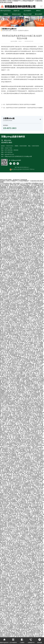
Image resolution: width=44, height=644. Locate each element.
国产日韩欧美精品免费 (19, 375)
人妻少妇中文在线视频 (16, 197)
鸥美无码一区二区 (10, 325)
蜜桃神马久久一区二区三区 (9, 382)
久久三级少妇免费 (27, 222)
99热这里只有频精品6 (12, 482)
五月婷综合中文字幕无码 (23, 541)
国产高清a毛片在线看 (7, 381)
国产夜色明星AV (4, 212)
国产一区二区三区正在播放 (7, 225)
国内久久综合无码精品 (6, 413)
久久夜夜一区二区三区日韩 (24, 424)
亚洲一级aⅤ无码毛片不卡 (25, 416)
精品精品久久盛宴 (20, 463)
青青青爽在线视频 (28, 188)
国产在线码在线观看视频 (30, 521)
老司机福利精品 (14, 265)
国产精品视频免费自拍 (10, 332)
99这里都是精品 (25, 256)
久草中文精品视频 (14, 338)
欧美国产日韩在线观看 (34, 548)
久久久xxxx (15, 477)
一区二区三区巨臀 (14, 575)
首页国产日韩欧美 (35, 266)
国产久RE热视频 (21, 363)
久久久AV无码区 (12, 596)
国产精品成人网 (32, 431)
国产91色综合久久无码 (26, 201)
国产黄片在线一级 (31, 388)
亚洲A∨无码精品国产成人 (11, 568)
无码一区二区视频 (31, 569)
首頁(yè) (15, 30)
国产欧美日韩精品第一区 (37, 212)
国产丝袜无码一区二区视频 (22, 374)
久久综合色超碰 (22, 369)
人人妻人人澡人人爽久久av (31, 619)
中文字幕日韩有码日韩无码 (20, 527)
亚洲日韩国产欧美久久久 (18, 520)
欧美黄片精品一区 (28, 468)
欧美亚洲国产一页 (5, 335)
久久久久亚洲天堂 (22, 613)
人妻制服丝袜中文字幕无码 (28, 617)
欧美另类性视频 (13, 212)
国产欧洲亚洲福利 (9, 368)
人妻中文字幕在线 (29, 306)
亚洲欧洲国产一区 (38, 300)
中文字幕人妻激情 (31, 356)
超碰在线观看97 (22, 298)
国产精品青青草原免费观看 (9, 196)
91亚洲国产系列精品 (37, 246)
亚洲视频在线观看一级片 (12, 401)
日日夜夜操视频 (31, 502)
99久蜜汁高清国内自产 (15, 461)
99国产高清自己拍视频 (22, 409)
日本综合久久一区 (17, 237)
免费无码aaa (7, 532)
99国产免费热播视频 (11, 190)
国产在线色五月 (27, 510)
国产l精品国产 (10, 498)
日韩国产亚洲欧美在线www (10, 629)
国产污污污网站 (31, 242)
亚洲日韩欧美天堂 (27, 197)
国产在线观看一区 (17, 430)
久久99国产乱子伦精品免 (33, 230)
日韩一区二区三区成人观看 (26, 200)
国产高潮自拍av (8, 567)
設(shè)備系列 (27, 11)
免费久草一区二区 (11, 337)
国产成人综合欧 (22, 583)
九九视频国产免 (16, 400)
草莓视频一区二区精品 (15, 294)
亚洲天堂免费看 (7, 430)
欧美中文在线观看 (15, 602)
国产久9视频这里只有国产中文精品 (27, 313)
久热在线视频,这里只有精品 (9, 307)
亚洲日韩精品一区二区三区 (34, 223)
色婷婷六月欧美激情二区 (29, 352)
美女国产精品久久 (27, 195)
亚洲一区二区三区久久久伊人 (18, 272)
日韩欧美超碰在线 (33, 523)
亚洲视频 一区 (9, 468)
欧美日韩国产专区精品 (26, 462)
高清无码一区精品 (33, 314)
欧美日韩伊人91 (25, 304)
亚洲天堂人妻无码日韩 (6, 489)
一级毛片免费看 (32, 623)
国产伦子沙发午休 (30, 634)
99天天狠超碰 (24, 335)
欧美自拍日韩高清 (32, 338)
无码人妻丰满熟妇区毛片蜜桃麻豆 (20, 359)
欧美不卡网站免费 (22, 407)
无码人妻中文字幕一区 (25, 265)
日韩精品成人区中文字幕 (16, 362)
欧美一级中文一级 (23, 623)
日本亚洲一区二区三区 (30, 505)
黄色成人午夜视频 (38, 342)
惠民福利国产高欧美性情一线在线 (18, 479)
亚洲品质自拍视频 (35, 600)
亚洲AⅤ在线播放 (10, 191)
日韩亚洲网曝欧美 (17, 228)
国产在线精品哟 (22, 308)
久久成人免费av (23, 249)
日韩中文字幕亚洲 (18, 490)
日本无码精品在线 (7, 486)
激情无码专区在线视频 (23, 307)
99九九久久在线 (31, 298)
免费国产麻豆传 (24, 282)
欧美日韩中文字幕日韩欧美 (14, 459)
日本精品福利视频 (5, 582)
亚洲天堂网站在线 (15, 534)
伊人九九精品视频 (26, 183)
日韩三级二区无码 (24, 496)
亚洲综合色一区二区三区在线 (23, 519)
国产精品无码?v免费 (8, 609)
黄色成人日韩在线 (11, 230)
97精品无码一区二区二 (36, 236)
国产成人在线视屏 (25, 377)
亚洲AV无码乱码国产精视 (33, 442)
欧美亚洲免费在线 (38, 334)
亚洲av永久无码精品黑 (29, 595)
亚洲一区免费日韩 (36, 461)
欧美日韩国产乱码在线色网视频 (15, 626)
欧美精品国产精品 (9, 284)
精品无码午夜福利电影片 (12, 218)
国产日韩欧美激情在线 (31, 545)
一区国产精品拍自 (26, 395)
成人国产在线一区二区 (15, 540)
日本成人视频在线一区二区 (28, 602)
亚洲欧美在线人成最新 (8, 244)
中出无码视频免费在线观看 (29, 187)
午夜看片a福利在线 (5, 589)
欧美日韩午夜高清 (14, 496)
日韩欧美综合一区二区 (37, 433)
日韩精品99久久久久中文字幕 (18, 264)
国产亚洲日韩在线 (35, 232)
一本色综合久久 (35, 362)
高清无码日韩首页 (19, 225)
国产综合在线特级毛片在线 (11, 528)
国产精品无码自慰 (13, 341)
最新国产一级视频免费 (16, 615)
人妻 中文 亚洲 (6, 265)
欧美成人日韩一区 (22, 340)
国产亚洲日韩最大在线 (11, 340)
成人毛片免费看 (6, 471)
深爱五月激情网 (34, 404)
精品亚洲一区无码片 (26, 537)
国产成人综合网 (35, 510)
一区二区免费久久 (37, 289)
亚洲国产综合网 (7, 506)
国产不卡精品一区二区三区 (9, 503)
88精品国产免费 (30, 272)
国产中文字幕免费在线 (35, 484)
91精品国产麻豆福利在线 (21, 260)
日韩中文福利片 (17, 183)
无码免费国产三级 (11, 628)
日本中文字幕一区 (35, 317)
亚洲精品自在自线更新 (35, 471)
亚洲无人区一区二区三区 (32, 276)
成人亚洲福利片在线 (12, 348)
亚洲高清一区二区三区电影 (28, 354)
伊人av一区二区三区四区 (34, 194)
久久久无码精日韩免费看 (11, 495)
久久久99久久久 (37, 250)
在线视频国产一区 (14, 574)
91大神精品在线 (22, 502)
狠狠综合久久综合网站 (17, 587)
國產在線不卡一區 (24, 358)
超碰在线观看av (8, 339)
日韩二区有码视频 (7, 488)
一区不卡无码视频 (35, 186)
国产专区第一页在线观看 (11, 319)
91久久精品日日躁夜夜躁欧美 (10, 242)
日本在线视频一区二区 (14, 462)
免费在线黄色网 (21, 382)
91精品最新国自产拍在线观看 (28, 278)
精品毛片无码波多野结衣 (25, 589)
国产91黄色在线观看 (21, 442)
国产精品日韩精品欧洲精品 (34, 231)
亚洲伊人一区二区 (8, 429)
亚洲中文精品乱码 (12, 613)
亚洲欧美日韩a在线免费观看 (28, 290)
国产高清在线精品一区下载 (27, 547)
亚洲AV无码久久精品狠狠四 (12, 296)
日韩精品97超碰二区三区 (18, 545)
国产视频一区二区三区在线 (36, 234)
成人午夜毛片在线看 (26, 400)
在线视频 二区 (18, 595)
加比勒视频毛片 (17, 207)
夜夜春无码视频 (36, 196)
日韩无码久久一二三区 (6, 538)
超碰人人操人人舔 (10, 409)
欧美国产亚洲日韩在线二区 (14, 203)
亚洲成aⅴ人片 (12, 445)
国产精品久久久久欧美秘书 (15, 324)
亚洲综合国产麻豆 (9, 279)
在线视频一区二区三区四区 (32, 607)
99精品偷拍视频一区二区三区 (18, 458)
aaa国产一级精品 (19, 284)
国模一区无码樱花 (18, 472)
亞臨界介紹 (16, 11)
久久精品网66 (5, 204)
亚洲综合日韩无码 (8, 273)
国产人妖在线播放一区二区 (14, 500)
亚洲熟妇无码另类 (7, 414)
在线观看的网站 (33, 528)
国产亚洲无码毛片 (25, 512)
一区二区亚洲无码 (31, 267)
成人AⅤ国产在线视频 (24, 285)
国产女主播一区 (39, 286)
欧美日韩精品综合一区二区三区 (25, 621)
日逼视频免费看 (22, 451)
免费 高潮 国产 (33, 282)
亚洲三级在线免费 (16, 601)
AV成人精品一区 (18, 510)
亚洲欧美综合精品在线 (12, 285)
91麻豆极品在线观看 (27, 517)
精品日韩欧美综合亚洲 (27, 411)
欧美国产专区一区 (26, 390)
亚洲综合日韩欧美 (19, 635)
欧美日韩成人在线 (29, 239)
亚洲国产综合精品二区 (24, 212)
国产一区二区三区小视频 (24, 629)
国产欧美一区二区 (17, 560)
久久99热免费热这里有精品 (27, 485)
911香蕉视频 (10, 550)
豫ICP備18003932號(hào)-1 (22, 167)
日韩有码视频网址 (19, 244)
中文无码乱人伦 (6, 591)
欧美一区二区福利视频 (35, 198)
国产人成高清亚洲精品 (12, 360)
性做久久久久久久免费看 (33, 279)
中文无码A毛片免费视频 (13, 547)
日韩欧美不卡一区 (15, 493)
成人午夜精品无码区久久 (19, 566)
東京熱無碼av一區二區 (23, 344)
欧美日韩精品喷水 (11, 318)
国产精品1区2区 (24, 198)
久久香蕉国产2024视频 (11, 447)
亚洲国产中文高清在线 (38, 441)
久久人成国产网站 (36, 259)
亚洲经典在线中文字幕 (14, 232)
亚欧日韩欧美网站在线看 (18, 449)
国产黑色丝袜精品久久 (6, 235)
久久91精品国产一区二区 (14, 423)
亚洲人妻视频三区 (35, 361)
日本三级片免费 (16, 436)
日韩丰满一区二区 (24, 574)
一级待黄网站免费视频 (29, 622)
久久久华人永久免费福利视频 (15, 217)
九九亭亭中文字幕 (29, 635)
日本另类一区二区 (24, 471)
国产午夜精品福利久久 (15, 365)
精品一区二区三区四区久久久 (21, 257)
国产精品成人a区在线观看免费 (31, 478)
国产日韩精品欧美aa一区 (32, 415)
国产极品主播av (34, 277)
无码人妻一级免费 (22, 524)
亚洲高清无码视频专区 (15, 386)
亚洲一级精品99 (10, 222)
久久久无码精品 (17, 339)
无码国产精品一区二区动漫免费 (14, 620)
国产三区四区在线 (17, 486)
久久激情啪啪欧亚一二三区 (19, 356)
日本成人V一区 (31, 458)
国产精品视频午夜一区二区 (24, 503)
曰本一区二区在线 (21, 332)
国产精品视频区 (16, 470)
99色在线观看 (7, 440)
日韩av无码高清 (28, 250)
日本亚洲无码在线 (25, 317)
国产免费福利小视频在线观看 (21, 262)
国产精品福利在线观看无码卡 (31, 626)
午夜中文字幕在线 (15, 617)
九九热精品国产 (39, 454)
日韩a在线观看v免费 (19, 627)
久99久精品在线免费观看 (33, 269)
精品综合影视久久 (16, 304)
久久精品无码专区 (34, 307)
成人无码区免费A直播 (7, 331)
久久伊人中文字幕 (10, 194)
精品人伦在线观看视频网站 (34, 578)
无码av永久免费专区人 (27, 601)
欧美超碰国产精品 (29, 483)
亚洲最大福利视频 (17, 396)
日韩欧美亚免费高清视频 (15, 408)
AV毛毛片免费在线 (8, 202)
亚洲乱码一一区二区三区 (23, 258)
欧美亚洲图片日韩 (5, 580)
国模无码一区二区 (16, 454)
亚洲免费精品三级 (36, 183)
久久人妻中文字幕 (16, 397)
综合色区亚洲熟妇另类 (35, 403)
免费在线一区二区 (37, 560)
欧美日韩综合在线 (20, 464)
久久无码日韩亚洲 (22, 491)
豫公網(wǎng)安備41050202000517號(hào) (22, 169)
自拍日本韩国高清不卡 (12, 465)
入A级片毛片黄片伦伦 (31, 557)
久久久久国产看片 (39, 635)
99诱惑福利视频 (8, 417)
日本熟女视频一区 (7, 415)
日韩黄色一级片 (21, 557)
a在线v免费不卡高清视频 (28, 365)
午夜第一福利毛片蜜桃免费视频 (21, 202)
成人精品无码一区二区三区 (34, 369)
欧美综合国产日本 (12, 428)
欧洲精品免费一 (6, 587)
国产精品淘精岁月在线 (20, 279)
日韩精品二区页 (13, 422)
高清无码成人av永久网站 (34, 546)
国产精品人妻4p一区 (22, 455)
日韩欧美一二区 (39, 581)
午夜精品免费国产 (26, 423)
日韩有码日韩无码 (27, 560)
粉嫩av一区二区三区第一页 (27, 373)
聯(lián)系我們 (39, 14)
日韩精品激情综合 (34, 191)
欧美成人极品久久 (30, 603)
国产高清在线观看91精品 (35, 260)
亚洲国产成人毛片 (7, 545)
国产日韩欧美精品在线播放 (9, 305)
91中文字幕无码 (8, 299)
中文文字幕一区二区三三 (6, 347)
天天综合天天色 (17, 567)
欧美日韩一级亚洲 (36, 251)
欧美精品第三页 (18, 381)
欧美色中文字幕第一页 (34, 465)
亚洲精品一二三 (16, 367)
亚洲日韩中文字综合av (17, 565)
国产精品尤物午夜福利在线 (26, 401)
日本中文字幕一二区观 (24, 482)
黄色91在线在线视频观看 (29, 237)
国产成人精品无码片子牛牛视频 (33, 255)
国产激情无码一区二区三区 (16, 466)
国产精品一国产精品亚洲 (9, 383)
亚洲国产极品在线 (28, 579)
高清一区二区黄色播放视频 (17, 387)
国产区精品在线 (4, 365)
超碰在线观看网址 (34, 297)
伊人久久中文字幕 (38, 601)
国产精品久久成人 (33, 335)
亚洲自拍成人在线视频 (11, 583)
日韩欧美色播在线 (34, 518)
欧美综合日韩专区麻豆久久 (32, 463)
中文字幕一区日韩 (20, 325)
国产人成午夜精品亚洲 (34, 372)
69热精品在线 (19, 531)
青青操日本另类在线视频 (15, 187)
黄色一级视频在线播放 (30, 315)
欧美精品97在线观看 (18, 193)
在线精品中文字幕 (36, 554)
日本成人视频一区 (16, 499)
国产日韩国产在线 (27, 441)
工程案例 (6, 14)
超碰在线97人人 (18, 214)
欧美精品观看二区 (35, 396)
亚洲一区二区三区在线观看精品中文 (27, 291)
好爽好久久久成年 (7, 361)
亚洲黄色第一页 (6, 458)
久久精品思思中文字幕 (26, 208)
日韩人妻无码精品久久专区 (26, 334)
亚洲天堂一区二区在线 (8, 483)
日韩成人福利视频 (20, 328)
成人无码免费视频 (11, 443)
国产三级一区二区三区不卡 (22, 277)
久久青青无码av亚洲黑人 (16, 521)
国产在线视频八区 (34, 574)
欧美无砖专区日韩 (21, 552)
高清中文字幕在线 (8, 558)
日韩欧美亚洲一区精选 (28, 553)
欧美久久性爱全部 (21, 205)
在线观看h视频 (26, 396)
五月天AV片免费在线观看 (23, 402)
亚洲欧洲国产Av (6, 630)
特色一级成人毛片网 (32, 308)
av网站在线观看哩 (21, 376)
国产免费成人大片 (10, 519)
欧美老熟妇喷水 (29, 241)
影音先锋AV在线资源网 (30, 353)
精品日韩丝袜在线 (34, 221)
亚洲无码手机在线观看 (14, 616)
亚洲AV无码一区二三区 (14, 290)
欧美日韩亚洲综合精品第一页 (32, 434)
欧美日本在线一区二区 (35, 359)
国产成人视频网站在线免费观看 (8, 455)
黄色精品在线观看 (35, 476)
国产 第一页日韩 (27, 399)
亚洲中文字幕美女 (18, 478)
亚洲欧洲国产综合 (27, 615)
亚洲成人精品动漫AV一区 (28, 248)
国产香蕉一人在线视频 (35, 496)
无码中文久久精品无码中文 (34, 321)
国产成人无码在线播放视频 (27, 555)
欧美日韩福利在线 (7, 239)
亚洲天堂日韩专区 (27, 413)
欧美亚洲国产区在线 (22, 372)
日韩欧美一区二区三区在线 (24, 525)
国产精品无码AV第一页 (21, 314)
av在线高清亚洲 (35, 418)
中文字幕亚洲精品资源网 (21, 469)
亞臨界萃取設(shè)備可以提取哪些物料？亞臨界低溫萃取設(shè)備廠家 (24, 108)
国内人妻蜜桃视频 (30, 636)
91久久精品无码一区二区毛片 (11, 533)
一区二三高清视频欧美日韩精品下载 (30, 296)
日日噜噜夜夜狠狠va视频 (14, 354)
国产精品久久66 (11, 333)
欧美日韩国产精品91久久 (28, 414)
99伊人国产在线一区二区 (34, 270)
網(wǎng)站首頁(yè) (6, 11)
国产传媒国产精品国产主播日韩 (20, 227)
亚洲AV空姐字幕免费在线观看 (24, 576)
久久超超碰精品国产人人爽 (19, 263)
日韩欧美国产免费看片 (29, 466)
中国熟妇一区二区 (7, 421)
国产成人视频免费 (11, 372)
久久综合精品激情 (26, 251)
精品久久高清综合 (16, 326)
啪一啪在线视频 (19, 619)
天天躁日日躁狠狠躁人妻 (20, 417)
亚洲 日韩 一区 (27, 554)
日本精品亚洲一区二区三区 (30, 587)
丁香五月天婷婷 (39, 363)
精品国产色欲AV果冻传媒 (37, 211)
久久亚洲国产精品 (19, 498)
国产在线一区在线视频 (37, 346)
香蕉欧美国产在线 (21, 269)
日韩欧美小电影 (36, 615)
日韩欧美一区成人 (21, 388)
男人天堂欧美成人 (7, 614)
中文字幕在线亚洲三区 (11, 407)
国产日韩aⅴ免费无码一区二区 (29, 367)
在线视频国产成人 (7, 449)
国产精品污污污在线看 (22, 234)
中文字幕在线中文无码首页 (32, 387)
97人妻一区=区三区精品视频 (31, 193)
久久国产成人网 (19, 505)
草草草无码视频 (27, 550)
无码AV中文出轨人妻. (34, 409)
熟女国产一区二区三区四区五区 (8, 424)
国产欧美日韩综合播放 (20, 231)
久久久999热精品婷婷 (9, 463)
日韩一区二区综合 (9, 315)
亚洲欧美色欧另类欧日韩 (14, 512)
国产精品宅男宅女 (21, 275)
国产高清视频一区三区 (28, 420)
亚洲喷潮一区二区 (31, 475)
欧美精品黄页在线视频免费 (16, 188)
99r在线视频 (13, 344)
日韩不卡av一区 (10, 598)
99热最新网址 (11, 418)
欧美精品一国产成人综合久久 (31, 591)
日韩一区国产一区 (17, 399)
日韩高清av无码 (6, 411)
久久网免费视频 (35, 512)
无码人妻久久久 (20, 543)
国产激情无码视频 (31, 271)
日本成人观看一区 (35, 355)
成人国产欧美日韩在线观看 (37, 561)
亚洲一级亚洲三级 (17, 346)
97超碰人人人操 (23, 431)
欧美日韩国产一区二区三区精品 (32, 511)
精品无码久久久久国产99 (17, 301)
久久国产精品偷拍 (34, 262)
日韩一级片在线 (28, 472)
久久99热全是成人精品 (6, 183)
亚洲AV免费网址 (28, 301)
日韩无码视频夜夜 (18, 573)
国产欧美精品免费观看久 (28, 594)
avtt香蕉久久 (38, 483)
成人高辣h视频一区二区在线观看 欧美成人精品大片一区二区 (22, 558)
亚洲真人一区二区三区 (11, 475)
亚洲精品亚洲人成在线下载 (18, 634)
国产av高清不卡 (39, 622)
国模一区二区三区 (28, 531)
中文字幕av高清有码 (9, 548)
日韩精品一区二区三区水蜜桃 (15, 238)
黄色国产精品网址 (28, 565)
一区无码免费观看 (7, 520)
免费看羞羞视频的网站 (22, 305)
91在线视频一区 (30, 363)
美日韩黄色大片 (24, 534)
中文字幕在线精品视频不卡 (28, 470)
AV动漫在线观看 (37, 592)
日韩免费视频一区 (21, 230)
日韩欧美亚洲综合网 (5, 454)
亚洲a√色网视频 (21, 383)
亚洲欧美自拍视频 (38, 579)
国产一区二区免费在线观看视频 (27, 360)
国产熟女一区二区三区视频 (9, 276)
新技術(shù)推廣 (16, 14)
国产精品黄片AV (10, 260)
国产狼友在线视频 (17, 441)
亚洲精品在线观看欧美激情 (26, 293)
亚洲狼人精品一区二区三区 (7, 438)
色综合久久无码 (16, 361)
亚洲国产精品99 (31, 445)
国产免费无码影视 (18, 347)
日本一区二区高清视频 (25, 513)
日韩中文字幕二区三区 (36, 397)
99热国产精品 (38, 444)
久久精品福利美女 (28, 347)
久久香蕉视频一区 (36, 349)
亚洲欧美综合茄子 (9, 469)
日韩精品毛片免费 (6, 499)
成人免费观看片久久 (14, 456)
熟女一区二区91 (22, 475)
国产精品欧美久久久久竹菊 (22, 211)
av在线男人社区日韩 (18, 345)
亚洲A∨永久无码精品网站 (19, 267)
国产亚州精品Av (21, 276)
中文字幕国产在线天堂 (10, 330)
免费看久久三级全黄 (32, 417)
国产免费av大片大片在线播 (29, 620)
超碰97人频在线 (38, 495)
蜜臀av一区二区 (11, 388)
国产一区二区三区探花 (37, 319)
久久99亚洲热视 (21, 596)
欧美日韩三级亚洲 (16, 349)
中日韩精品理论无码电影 (35, 631)
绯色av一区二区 (24, 209)
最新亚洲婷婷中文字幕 (34, 606)
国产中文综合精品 (23, 189)
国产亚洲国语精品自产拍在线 (26, 310)
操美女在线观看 (19, 599)
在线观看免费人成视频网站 (24, 588)
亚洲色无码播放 (4, 434)
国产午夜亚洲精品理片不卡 (36, 224)
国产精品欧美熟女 (36, 395)
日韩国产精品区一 (28, 345)
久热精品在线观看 (24, 530)
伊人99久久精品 (31, 252)
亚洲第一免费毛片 (17, 414)
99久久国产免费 (31, 299)
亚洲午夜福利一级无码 (23, 190)
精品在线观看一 (34, 253)
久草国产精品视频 (5, 581)
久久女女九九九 (27, 246)
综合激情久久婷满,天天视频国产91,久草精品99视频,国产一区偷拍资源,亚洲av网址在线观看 (22, 181)
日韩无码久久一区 (39, 311)
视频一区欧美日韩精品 (27, 473)
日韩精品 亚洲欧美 (24, 297)
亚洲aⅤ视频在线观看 (22, 366)
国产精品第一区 (12, 223)
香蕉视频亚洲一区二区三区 (29, 228)
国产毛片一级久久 (12, 291)
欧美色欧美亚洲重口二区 (28, 567)
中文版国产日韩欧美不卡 (34, 427)
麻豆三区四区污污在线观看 (24, 443)
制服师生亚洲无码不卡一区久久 (33, 612)
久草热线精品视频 (37, 506)
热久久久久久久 (8, 406)
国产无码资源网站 (17, 488)
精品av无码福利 (16, 248)
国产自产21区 (27, 362)
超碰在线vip (21, 241)
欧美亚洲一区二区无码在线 (17, 312)
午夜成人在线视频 (28, 342)
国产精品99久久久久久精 (12, 358)
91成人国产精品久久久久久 (15, 215)
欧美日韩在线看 (36, 499)
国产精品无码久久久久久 (26, 562)
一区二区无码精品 (14, 249)
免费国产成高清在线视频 (35, 209)
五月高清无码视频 (21, 578)
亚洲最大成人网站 (25, 355)
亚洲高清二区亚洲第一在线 (31, 421)
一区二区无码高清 (24, 533)
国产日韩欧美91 (26, 435)
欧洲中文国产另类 (15, 184)
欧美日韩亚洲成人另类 (37, 525)
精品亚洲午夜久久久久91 (28, 294)
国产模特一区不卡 (7, 560)
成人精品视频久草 (19, 315)
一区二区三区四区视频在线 (26, 452)
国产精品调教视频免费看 (23, 628)
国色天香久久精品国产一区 (9, 578)
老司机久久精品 (37, 565)
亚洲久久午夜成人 (17, 413)
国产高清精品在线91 (18, 544)
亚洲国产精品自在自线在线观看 (25, 551)
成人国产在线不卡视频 (17, 554)
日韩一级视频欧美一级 (14, 355)
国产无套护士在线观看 (10, 514)
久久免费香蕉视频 (8, 229)
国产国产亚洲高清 (19, 609)
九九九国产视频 (21, 450)
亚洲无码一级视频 (27, 215)
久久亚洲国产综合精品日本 (12, 600)
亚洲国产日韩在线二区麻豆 (34, 479)
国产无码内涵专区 (7, 441)
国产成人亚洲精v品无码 (25, 243)
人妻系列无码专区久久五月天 (24, 196)
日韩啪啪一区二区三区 (26, 608)
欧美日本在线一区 (29, 609)
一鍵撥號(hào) (31, 640)
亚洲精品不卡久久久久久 (28, 286)
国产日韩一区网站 (17, 385)
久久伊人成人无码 (35, 402)
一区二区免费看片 (30, 273)
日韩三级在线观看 (5, 562)
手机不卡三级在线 (12, 313)
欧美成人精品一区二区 (15, 594)
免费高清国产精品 (14, 416)
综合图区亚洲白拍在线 (32, 451)
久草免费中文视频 (11, 275)
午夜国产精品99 (6, 304)
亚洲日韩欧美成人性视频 (20, 321)
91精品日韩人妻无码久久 (34, 366)
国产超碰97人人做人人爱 (28, 454)
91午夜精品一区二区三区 (8, 603)
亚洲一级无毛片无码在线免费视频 (19, 287)
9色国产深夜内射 (20, 255)
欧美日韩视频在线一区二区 (14, 283)
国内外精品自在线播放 (14, 497)
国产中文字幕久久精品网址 (22, 191)
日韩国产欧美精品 (26, 380)
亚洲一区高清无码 (14, 605)
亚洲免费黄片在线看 (14, 608)
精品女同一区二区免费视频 (35, 407)
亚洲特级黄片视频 (10, 393)
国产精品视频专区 (5, 287)
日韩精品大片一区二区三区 (31, 351)
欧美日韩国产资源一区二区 (17, 306)
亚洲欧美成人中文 (34, 344)
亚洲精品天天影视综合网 (15, 480)
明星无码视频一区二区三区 (35, 558)
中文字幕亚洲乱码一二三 (24, 319)
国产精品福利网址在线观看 (36, 534)
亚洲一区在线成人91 (7, 207)
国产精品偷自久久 (9, 631)
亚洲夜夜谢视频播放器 (27, 203)
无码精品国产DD (34, 541)
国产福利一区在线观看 (18, 509)
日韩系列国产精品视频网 (35, 538)
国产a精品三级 (8, 346)
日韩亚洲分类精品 (33, 527)
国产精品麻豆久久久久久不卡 (14, 352)
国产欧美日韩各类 (12, 491)
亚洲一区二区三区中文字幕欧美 (31, 229)
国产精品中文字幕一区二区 (25, 289)
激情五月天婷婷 (32, 491)
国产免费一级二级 (19, 245)
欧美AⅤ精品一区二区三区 (32, 328)
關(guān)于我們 (27, 14)
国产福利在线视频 (16, 440)
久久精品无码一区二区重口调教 (21, 429)
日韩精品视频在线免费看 (9, 269)
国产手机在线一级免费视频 (31, 217)
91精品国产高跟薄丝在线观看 (11, 492)
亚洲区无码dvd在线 (5, 535)
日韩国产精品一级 (18, 229)
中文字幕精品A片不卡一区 (28, 540)
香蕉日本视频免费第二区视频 (9, 444)
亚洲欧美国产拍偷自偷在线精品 (27, 575)
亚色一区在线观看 (14, 216)
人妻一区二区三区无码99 (8, 427)
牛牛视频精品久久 (15, 320)
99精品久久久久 (19, 353)
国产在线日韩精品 (24, 528)
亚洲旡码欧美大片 (30, 627)
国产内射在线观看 (27, 437)
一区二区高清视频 (17, 437)
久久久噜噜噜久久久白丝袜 (19, 252)
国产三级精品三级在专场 (36, 393)
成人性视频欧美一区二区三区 (25, 341)
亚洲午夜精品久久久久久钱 (11, 530)
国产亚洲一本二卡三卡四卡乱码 (31, 480)
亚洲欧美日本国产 (26, 630)
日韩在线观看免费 (26, 461)
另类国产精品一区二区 (9, 571)
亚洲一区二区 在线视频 (19, 610)
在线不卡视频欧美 (31, 205)
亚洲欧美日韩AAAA (10, 376)
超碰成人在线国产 (28, 238)
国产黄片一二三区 (21, 445)
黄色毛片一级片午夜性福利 (9, 588)
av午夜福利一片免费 (21, 280)
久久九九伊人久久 (14, 224)
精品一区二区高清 (10, 277)
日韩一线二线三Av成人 (31, 450)
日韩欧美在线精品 (15, 411)
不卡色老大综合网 (23, 322)
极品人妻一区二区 (36, 292)
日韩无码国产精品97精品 (23, 318)
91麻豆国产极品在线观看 (24, 259)
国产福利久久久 (21, 514)
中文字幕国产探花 (9, 595)
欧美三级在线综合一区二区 (25, 422)
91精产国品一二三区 (37, 447)
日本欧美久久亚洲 (34, 533)
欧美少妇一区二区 (25, 232)
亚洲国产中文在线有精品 (9, 253)
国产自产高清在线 (32, 249)
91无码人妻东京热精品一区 (19, 614)
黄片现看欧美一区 (32, 524)
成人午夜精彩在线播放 (21, 194)
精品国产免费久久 (26, 499)
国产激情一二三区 (28, 284)
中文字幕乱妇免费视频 (34, 394)
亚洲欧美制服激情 (14, 334)
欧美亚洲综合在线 (14, 586)
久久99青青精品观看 (24, 186)
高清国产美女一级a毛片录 (36, 580)
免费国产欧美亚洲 (31, 331)
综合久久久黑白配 (16, 390)
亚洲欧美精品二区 (35, 430)
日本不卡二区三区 (8, 573)
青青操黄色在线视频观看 (11, 502)
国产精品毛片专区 (26, 585)
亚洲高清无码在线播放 (29, 406)
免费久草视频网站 (8, 476)
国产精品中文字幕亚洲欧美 (9, 450)
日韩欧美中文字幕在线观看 (35, 287)
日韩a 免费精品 (28, 244)
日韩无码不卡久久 (11, 541)
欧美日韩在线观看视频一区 (11, 518)
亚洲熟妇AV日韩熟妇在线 (20, 219)
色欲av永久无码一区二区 (26, 184)
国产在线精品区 (23, 338)
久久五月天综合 (31, 583)
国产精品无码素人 (21, 389)
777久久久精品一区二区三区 (14, 195)
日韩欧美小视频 (24, 523)
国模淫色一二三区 (10, 314)
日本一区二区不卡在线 (36, 377)
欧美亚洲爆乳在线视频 (6, 237)
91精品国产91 (18, 222)
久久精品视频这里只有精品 (28, 283)
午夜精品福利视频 (20, 612)
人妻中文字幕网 (31, 219)
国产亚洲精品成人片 (27, 386)
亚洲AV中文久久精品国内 (15, 553)
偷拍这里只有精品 (26, 440)
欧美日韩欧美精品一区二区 (22, 393)
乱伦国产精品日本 (24, 580)
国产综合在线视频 (25, 600)
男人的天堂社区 (7, 537)
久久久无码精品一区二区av (11, 516)
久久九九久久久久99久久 (24, 447)
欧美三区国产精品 (24, 403)
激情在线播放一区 (28, 457)
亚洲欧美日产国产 (17, 506)
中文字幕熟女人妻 (7, 437)
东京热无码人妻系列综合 (13, 317)
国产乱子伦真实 (22, 242)
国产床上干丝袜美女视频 (13, 377)
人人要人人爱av (6, 565)
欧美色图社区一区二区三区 (9, 205)
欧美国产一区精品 (15, 562)
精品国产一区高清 (24, 224)
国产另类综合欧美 (30, 449)
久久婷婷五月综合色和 (38, 488)
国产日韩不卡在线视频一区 (34, 263)
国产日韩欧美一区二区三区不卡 (10, 186)
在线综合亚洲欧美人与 (31, 383)
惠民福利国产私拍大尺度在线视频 (17, 370)
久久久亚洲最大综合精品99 (35, 333)
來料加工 (38, 11)
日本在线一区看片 (22, 348)
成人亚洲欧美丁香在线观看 (32, 582)
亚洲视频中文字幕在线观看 (9, 564)
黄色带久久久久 (15, 373)
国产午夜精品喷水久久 (27, 459)
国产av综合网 (28, 225)
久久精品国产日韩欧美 (36, 256)
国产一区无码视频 (15, 504)
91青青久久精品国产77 (32, 375)
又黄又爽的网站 (26, 430)
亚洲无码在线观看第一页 (6, 636)
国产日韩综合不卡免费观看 (22, 484)
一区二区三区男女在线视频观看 (17, 539)
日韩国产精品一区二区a (10, 311)
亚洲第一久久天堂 (9, 250)
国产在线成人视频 (5, 344)
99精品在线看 (10, 433)
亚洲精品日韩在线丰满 (10, 402)
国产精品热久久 (17, 473)
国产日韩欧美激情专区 (15, 286)
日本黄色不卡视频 (24, 518)
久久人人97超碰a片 (5, 602)
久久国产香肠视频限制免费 (7, 599)
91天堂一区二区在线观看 (15, 410)
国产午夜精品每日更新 (32, 566)
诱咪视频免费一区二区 (6, 526)
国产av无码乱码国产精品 (8, 374)
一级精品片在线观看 (26, 535)
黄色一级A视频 (22, 428)
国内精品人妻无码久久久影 (27, 616)
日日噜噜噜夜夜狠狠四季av (33, 593)
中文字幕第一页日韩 (18, 579)
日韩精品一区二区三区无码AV (34, 552)
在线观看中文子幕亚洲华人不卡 (12, 300)
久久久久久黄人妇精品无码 (10, 259)
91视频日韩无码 (14, 580)
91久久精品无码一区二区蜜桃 (34, 539)
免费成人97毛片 (4, 448)
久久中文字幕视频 (5, 301)
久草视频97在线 (38, 293)
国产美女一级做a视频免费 (7, 214)
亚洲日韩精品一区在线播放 (27, 581)
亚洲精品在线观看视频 (14, 278)
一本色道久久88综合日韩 (18, 415)
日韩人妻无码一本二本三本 (31, 245)
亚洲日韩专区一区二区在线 (29, 324)
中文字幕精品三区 (14, 293)
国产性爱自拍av (11, 543)
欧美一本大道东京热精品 (27, 436)
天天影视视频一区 (34, 190)
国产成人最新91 (28, 592)
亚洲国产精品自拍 (27, 425)
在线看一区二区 (27, 346)
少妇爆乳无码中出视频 (25, 516)
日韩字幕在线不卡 (10, 464)
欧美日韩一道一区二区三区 (20, 558)
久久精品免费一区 (10, 531)
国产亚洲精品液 (20, 392)
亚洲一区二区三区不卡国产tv (20, 235)
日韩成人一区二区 (5, 387)
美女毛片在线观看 (19, 368)
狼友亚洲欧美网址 (38, 411)
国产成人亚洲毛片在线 (21, 427)
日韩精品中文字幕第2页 (30, 368)
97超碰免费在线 (25, 379)
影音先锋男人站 (13, 451)
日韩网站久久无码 (38, 386)
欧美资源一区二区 (7, 436)
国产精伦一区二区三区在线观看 (23, 433)
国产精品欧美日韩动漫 (25, 605)
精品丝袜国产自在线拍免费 (17, 624)
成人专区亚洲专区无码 (12, 243)
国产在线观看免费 (5, 312)
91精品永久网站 (13, 298)
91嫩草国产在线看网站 (38, 598)
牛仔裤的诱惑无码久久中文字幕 (27, 216)
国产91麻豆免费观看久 (26, 493)
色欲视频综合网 (13, 308)
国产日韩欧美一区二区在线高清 (28, 497)
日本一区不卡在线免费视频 (35, 235)
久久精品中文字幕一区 (36, 285)
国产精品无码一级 (11, 234)
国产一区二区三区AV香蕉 (22, 561)
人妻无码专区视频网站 (19, 273)
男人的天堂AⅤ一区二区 (18, 239)
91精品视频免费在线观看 (23, 404)
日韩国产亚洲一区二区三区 (26, 218)
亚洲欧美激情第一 (8, 478)
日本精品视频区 (9, 627)
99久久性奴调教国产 (15, 292)
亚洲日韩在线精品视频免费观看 (23, 598)
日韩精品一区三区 (25, 456)
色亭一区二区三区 (27, 488)
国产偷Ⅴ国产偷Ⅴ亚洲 (8, 353)
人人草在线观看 (34, 318)
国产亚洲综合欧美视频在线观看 (10, 266)
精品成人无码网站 (16, 256)
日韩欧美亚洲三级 (9, 635)
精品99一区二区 (6, 359)
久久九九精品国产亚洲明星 (29, 210)
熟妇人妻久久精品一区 (21, 548)
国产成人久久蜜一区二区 (16, 342)
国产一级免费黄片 (10, 505)
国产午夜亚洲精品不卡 (37, 588)
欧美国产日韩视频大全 (12, 310)
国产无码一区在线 (26, 326)
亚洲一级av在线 (11, 392)
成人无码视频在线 (26, 532)
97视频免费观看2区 (22, 546)
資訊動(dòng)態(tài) (23, 30)
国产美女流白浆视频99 (25, 448)
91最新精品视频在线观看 (10, 258)
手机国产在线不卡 (11, 366)
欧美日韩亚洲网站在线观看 (34, 389)
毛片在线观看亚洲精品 (25, 492)
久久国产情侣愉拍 (15, 335)
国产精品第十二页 (21, 223)
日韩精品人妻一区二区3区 (17, 351)
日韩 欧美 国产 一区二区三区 (7, 442)
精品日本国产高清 (34, 227)
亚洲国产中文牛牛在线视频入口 (34, 610)
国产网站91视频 (27, 408)
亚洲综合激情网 (26, 385)
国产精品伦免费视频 (31, 376)
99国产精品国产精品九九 (33, 280)
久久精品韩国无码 (16, 532)
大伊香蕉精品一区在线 (18, 421)
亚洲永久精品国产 (16, 395)
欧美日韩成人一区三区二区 (18, 593)
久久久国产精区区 (37, 225)
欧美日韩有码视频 (14, 297)
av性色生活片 (5, 386)
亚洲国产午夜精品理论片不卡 (20, 538)
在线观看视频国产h (34, 507)
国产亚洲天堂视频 (25, 361)
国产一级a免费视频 (28, 381)
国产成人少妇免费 (8, 622)
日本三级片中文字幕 (16, 517)
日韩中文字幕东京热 (31, 428)
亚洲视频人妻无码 (26, 292)
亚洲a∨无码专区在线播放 (28, 489)
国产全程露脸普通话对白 (29, 490)
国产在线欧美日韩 (27, 207)
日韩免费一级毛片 (11, 363)
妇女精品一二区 (13, 623)
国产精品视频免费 (21, 271)
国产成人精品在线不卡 (11, 241)
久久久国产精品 (32, 438)
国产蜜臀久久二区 (35, 374)
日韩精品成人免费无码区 (9, 389)
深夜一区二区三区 (36, 326)
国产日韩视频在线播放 (26, 504)
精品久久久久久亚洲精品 (33, 370)
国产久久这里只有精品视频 (15, 420)
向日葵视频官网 (35, 390)
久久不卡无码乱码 (11, 271)
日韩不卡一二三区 (37, 207)
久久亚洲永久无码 (18, 406)
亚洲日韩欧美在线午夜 (10, 546)
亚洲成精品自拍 (15, 198)
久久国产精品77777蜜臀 (32, 520)
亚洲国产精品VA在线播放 (17, 511)
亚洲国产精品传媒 (5, 493)
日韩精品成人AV (4, 623)
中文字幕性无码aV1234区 (21, 631)
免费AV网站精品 (17, 489)
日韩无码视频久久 (30, 464)
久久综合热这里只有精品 (32, 571)
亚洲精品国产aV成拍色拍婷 (36, 305)
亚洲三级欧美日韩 (37, 215)
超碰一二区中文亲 (8, 219)
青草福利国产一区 (37, 424)
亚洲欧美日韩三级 (28, 599)
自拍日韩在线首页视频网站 (34, 614)
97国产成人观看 (13, 322)
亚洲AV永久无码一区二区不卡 (17, 434)
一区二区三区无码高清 (29, 327)
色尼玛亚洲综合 (9, 457)
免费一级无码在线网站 (10, 525)
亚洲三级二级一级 (37, 472)
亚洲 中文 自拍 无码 (34, 530)
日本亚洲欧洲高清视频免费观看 (20, 221)
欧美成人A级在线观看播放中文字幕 (18, 270)
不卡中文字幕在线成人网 (11, 369)
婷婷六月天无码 (6, 517)
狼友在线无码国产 (35, 202)
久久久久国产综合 (14, 448)
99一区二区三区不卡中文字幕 (12, 201)
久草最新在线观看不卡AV (11, 572)
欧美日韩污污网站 (36, 585)
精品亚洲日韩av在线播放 (30, 214)
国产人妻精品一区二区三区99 (12, 303)
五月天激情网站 (14, 200)
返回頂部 (40, 640)
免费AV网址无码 (18, 425)
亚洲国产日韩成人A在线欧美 (13, 380)
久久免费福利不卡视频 (8, 245)
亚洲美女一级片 (36, 422)
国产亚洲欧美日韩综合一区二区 (21, 476)
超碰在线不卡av (16, 537)
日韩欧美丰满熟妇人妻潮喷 (24, 564)
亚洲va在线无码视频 (9, 328)
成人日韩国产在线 (20, 633)
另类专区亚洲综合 (35, 456)
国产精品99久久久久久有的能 (24, 330)
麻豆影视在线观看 (15, 581)
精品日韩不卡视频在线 (10, 552)
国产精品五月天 (15, 282)
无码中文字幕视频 (16, 251)
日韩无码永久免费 (10, 255)
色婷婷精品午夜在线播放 (20, 299)
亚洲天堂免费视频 (5, 320)
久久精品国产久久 (30, 596)
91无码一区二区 (38, 341)
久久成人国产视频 (27, 339)
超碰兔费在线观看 (19, 250)
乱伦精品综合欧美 (14, 204)
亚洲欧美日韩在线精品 (17, 327)
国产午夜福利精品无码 (9, 211)
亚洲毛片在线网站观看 (29, 573)
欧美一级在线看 (25, 397)
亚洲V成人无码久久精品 (31, 498)
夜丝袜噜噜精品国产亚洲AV (33, 633)
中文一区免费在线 (29, 392)
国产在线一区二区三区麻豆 (21, 394)
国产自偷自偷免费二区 (26, 320)
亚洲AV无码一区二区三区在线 (32, 624)
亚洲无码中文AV (30, 264)
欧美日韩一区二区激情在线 (23, 236)
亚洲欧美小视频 (23, 465)
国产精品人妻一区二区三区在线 (26, 444)
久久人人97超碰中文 (34, 455)
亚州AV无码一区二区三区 (11, 189)
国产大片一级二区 (29, 509)
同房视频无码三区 (12, 524)
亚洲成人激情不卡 (16, 535)
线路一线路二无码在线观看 (16, 592)
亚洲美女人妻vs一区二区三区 (25, 495)
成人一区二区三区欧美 (31, 325)
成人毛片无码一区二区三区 (35, 348)
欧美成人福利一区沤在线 (23, 253)
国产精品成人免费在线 (10, 557)
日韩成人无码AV (13, 289)
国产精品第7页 (15, 589)
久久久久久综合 (31, 332)
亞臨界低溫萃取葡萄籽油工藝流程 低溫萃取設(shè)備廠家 (21, 104)
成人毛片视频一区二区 (27, 300)
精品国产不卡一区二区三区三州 (25, 337)
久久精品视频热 (37, 543)
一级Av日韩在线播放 (37, 605)
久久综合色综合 (15, 208)
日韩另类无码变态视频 (20, 331)
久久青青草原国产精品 (37, 492)
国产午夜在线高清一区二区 (15, 210)
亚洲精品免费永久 (8, 490)
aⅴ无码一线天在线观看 (14, 485)
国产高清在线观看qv (37, 437)
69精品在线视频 (10, 231)
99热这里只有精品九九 (16, 246)
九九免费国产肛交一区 (21, 333)
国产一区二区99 (36, 399)
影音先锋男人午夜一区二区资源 (25, 311)
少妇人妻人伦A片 (37, 208)
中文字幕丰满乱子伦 (24, 266)
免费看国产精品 (14, 403)
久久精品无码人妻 (35, 379)
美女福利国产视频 (27, 506)
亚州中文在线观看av (33, 189)
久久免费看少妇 (28, 543)
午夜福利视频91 (11, 280)
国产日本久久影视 (23, 572)
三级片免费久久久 (20, 603)
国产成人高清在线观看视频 (17, 582)
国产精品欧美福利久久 (17, 591)
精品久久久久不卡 (20, 571)
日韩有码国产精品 (5, 306)
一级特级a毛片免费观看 (22, 507)
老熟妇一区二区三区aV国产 (35, 340)
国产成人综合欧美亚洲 (24, 568)
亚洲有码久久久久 (10, 619)
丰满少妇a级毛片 (32, 322)
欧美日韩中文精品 (26, 349)
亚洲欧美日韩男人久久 (31, 382)
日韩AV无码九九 (7, 221)
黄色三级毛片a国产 (33, 469)
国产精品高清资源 (37, 197)
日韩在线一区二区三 (11, 621)
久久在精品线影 (24, 303)
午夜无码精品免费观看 (15, 379)
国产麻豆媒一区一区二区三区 (27, 204)
